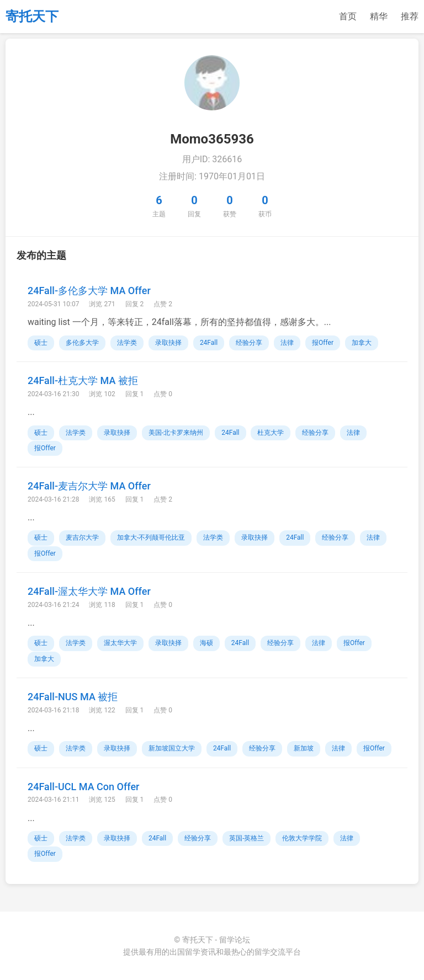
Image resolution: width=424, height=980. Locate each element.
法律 (287, 343)
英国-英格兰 (247, 838)
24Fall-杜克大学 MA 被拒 (83, 380)
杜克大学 (271, 433)
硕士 (41, 343)
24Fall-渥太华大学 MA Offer (89, 591)
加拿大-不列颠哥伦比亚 (151, 537)
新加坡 (304, 748)
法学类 (127, 343)
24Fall (209, 343)
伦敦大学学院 (302, 838)
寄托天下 (32, 17)
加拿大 (362, 343)
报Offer (323, 343)
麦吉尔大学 (82, 537)
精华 (379, 16)
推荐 (410, 16)
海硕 (206, 643)
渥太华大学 (120, 643)
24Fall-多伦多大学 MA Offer (89, 291)
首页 (348, 16)
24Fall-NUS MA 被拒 (73, 697)
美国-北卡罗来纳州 (176, 433)
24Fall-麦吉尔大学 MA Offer (89, 486)
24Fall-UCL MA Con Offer (83, 787)
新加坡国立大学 (172, 748)
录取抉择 (168, 343)
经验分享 (249, 343)
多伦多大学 (82, 343)
